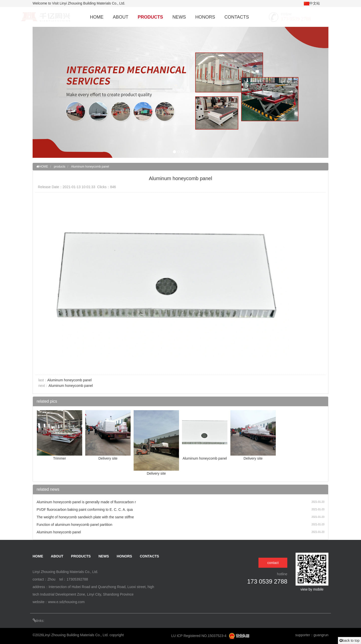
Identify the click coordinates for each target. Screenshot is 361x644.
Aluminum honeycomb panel (90, 167)
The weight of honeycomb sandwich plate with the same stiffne (85, 517)
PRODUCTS (150, 17)
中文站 (312, 3)
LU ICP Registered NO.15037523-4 (199, 636)
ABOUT (121, 17)
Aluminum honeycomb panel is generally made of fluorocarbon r (86, 502)
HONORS (205, 17)
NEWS (179, 17)
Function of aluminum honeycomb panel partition (74, 525)
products (60, 167)
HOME (97, 17)
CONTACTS (237, 17)
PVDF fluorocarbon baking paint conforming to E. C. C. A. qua (85, 510)
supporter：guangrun (312, 635)
